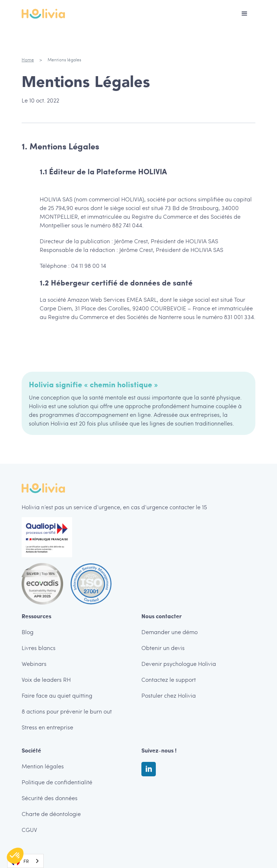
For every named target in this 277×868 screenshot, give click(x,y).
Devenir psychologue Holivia (179, 664)
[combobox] (25, 861)
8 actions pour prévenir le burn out (67, 711)
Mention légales (43, 766)
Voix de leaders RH (46, 679)
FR (20, 861)
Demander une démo (170, 632)
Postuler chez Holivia (169, 695)
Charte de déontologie (51, 814)
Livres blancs (39, 648)
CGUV (29, 830)
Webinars (34, 664)
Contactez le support (169, 679)
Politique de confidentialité (57, 782)
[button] (245, 14)
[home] (43, 14)
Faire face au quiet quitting (57, 695)
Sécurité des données (50, 798)
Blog (28, 632)
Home (28, 60)
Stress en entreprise (47, 727)
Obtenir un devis (163, 648)
